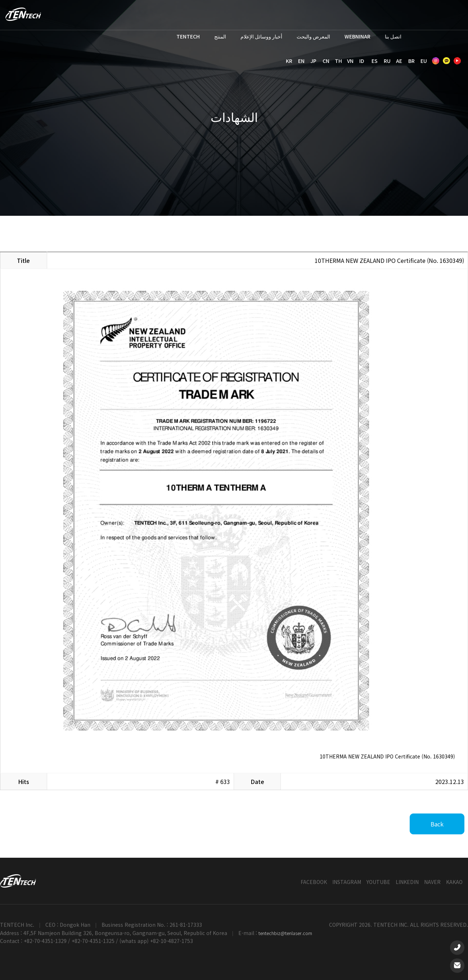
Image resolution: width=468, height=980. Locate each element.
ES (375, 61)
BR (411, 61)
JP (313, 61)
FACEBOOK (314, 882)
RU (387, 61)
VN (350, 61)
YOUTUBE (378, 882)
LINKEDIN (407, 882)
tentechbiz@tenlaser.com (285, 933)
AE (399, 61)
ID (362, 61)
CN (326, 61)
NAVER (432, 882)
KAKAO (454, 882)
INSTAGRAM (347, 882)
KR (289, 61)
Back (437, 824)
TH (338, 61)
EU (424, 61)
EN (301, 61)
